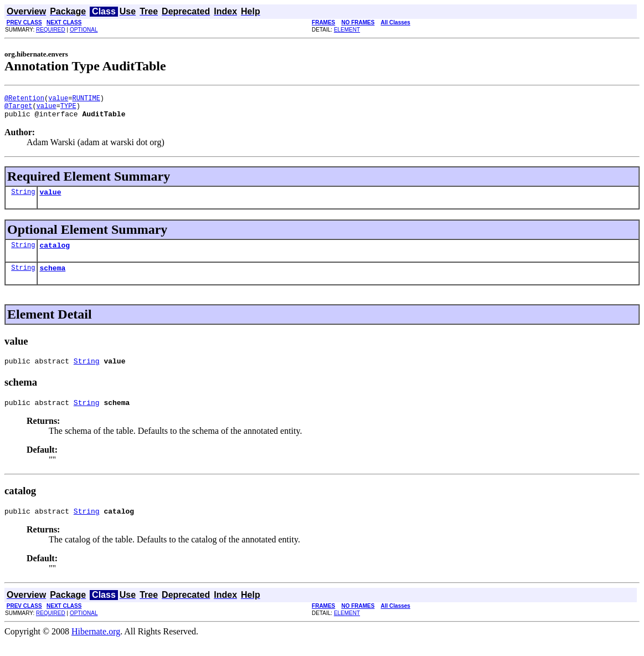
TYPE (68, 109)
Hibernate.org (96, 646)
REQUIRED (51, 30)
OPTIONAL (84, 30)
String (23, 198)
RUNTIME (86, 99)
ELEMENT (347, 30)
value (58, 99)
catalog (55, 253)
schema (52, 278)
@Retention (24, 99)
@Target (18, 109)
